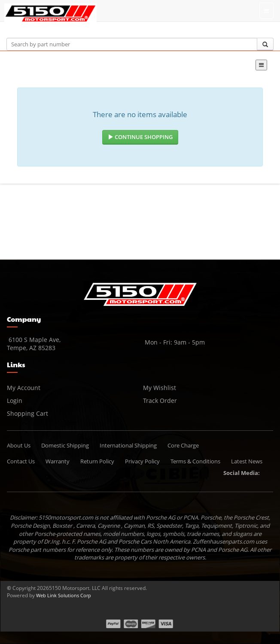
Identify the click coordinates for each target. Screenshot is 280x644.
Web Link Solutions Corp (64, 595)
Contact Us (21, 461)
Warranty (58, 461)
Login (15, 401)
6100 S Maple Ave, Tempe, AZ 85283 (34, 344)
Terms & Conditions (195, 461)
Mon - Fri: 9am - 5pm (174, 342)
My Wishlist (160, 388)
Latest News (247, 461)
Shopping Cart (27, 413)
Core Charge (183, 445)
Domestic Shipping (65, 445)
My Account (24, 388)
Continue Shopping (140, 137)
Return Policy (97, 461)
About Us (19, 445)
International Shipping (128, 445)
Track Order (160, 401)
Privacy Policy (142, 461)
